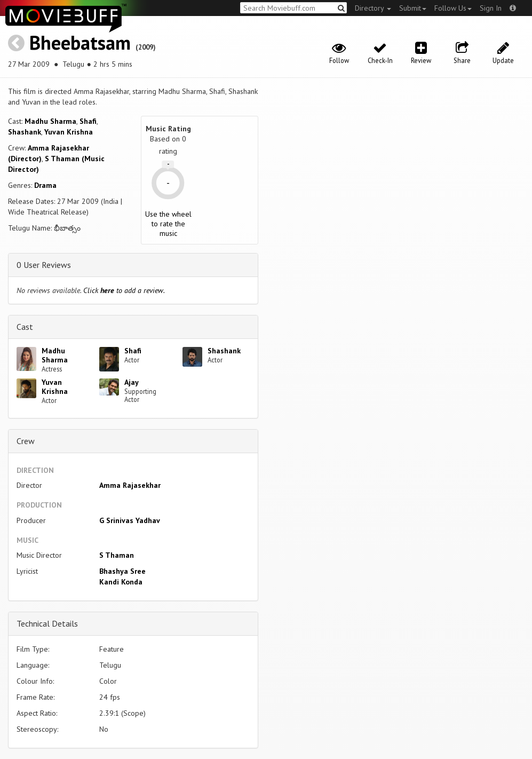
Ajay (132, 382)
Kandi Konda (121, 582)
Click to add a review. (124, 290)
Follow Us (453, 8)
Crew (26, 441)
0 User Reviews (44, 265)
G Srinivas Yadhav (130, 520)
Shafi (88, 121)
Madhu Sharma (50, 121)
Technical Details (47, 623)
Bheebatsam (80, 42)
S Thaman (117, 555)
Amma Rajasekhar (130, 485)
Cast (25, 327)
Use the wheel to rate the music (168, 224)
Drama (45, 185)
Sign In (491, 8)
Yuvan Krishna (69, 132)
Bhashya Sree (122, 571)
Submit (413, 8)
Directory (373, 8)
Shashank (25, 132)
